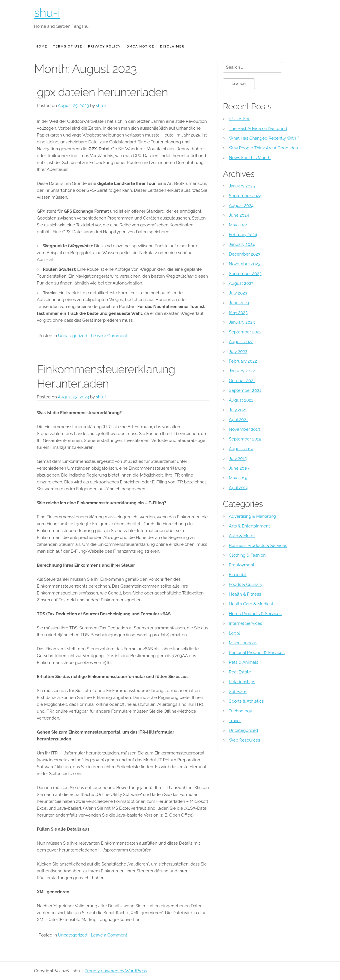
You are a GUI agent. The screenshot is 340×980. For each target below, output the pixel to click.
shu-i (47, 13)
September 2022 (245, 332)
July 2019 (238, 459)
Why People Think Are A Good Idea (263, 148)
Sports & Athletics (246, 701)
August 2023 (241, 283)
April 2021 (238, 420)
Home (42, 47)
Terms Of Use (68, 47)
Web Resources (244, 740)
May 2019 (238, 478)
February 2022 (243, 361)
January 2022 (242, 371)
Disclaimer (172, 47)
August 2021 (241, 400)
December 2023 (245, 254)
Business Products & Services (258, 546)
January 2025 (242, 186)
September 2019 (245, 439)
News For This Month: (250, 158)
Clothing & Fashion (247, 555)
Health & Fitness (245, 594)
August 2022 (241, 342)
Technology (240, 711)
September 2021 (245, 390)
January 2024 (242, 244)
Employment (242, 565)
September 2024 (245, 196)
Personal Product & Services (257, 653)
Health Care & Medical (251, 604)
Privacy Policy (104, 47)
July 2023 (238, 293)
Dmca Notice (140, 47)
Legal (234, 633)
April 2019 (239, 488)
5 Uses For (239, 119)
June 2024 (239, 215)
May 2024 (238, 225)
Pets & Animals (244, 662)
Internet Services (245, 623)
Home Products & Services (255, 614)
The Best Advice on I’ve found (258, 129)
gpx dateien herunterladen (102, 92)
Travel (235, 721)
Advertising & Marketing (252, 516)
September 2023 (245, 274)
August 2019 (241, 449)
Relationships (242, 682)
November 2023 (245, 264)
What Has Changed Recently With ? (264, 138)
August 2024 (241, 206)
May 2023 (238, 313)
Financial (238, 575)
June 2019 (239, 468)
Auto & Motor (242, 536)
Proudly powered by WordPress (116, 971)
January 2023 (242, 322)
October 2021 (242, 381)
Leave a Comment (109, 336)
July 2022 (238, 351)
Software (238, 691)
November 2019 (244, 429)
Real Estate (240, 672)
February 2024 (243, 235)
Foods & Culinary (246, 584)
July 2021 (238, 410)
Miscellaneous (243, 643)
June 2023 (239, 303)
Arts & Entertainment (249, 526)
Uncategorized (73, 336)
